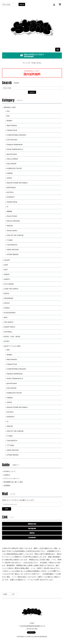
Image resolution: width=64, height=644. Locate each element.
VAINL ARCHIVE (13, 250)
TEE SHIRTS (9, 322)
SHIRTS (7, 279)
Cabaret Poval (12, 130)
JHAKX (9, 178)
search (22, 4)
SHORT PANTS (10, 327)
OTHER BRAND (13, 254)
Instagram (32, 528)
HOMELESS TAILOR (14, 168)
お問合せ (7, 475)
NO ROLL (10, 192)
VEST (6, 265)
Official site (32, 524)
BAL (8, 116)
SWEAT (7, 274)
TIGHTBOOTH (12, 245)
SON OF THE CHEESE (15, 235)
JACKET (7, 260)
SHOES (7, 308)
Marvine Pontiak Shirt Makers (17, 183)
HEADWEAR (9, 298)
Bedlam (10, 121)
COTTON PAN (12, 140)
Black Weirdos (12, 125)
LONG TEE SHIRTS (11, 289)
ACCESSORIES (10, 313)
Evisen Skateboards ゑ (15, 149)
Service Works (12, 231)
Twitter (32, 533)
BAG (6, 317)
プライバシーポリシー (12, 478)
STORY (7, 341)
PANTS (7, 294)
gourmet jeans (12, 154)
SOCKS (7, 303)
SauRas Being (12, 202)
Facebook (32, 537)
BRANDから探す (10, 107)
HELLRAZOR (12, 164)
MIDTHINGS (11, 188)
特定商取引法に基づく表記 (13, 482)
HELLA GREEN (12, 159)
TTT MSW (11, 445)
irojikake (10, 173)
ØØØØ (9, 211)
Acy (8, 111)
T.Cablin (10, 240)
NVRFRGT (11, 197)
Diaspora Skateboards (15, 144)
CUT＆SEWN (9, 284)
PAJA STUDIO (12, 216)
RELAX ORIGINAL (14, 221)
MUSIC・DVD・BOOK (12, 337)
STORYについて (10, 471)
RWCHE (10, 226)
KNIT (6, 270)
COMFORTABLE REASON (16, 135)
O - (8, 207)
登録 (7, 509)
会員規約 (7, 485)
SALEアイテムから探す (12, 346)
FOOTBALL (8, 332)
